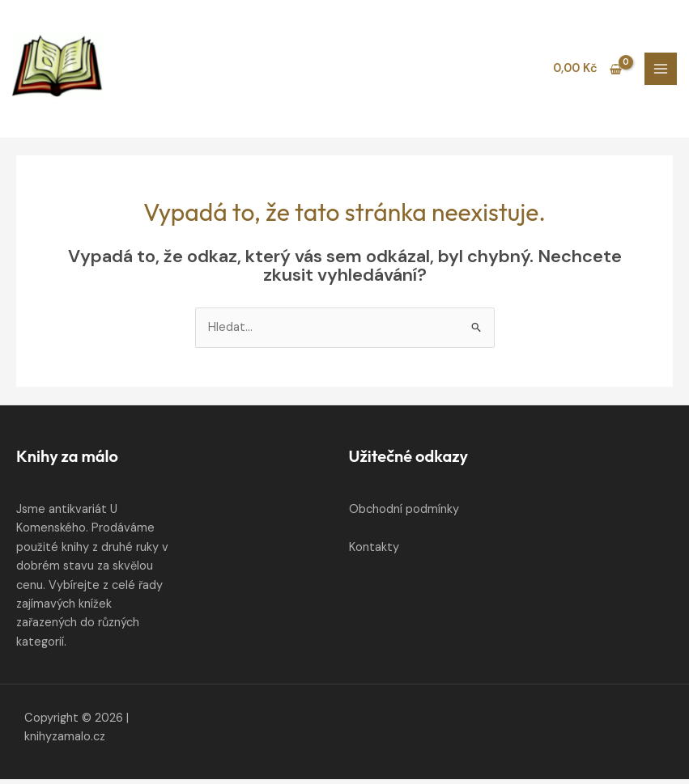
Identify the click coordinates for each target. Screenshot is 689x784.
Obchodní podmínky (404, 515)
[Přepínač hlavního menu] (661, 71)
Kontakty (374, 552)
